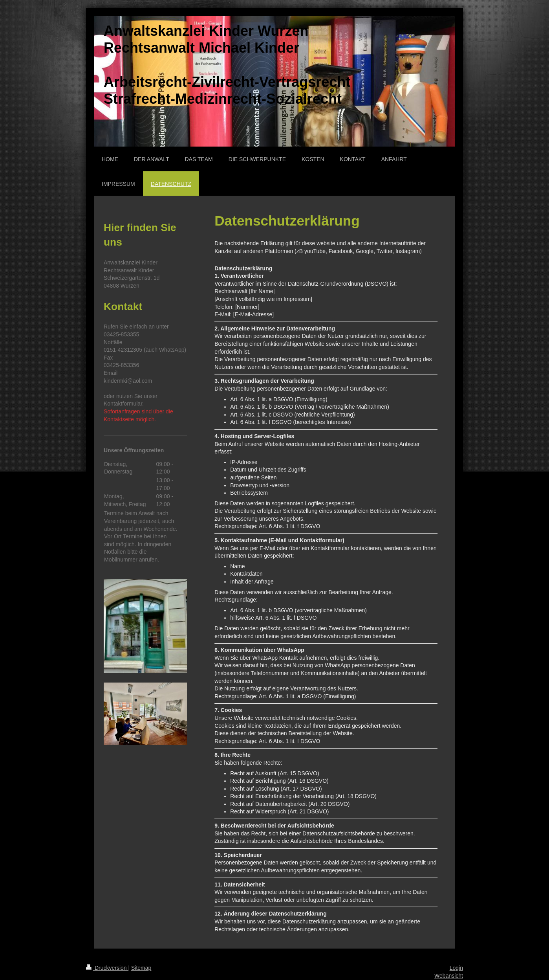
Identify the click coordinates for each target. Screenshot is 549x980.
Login (456, 968)
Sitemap (141, 968)
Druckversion (107, 968)
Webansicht (449, 976)
